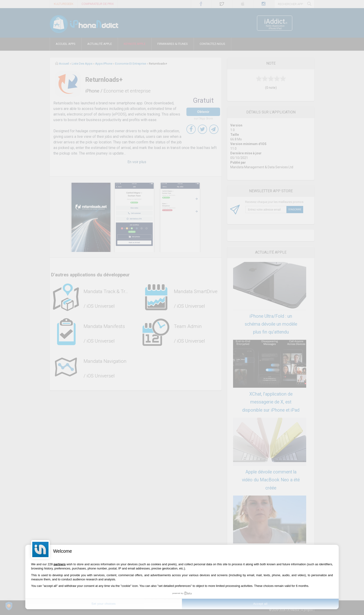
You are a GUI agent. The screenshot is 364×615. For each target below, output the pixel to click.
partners (60, 564)
